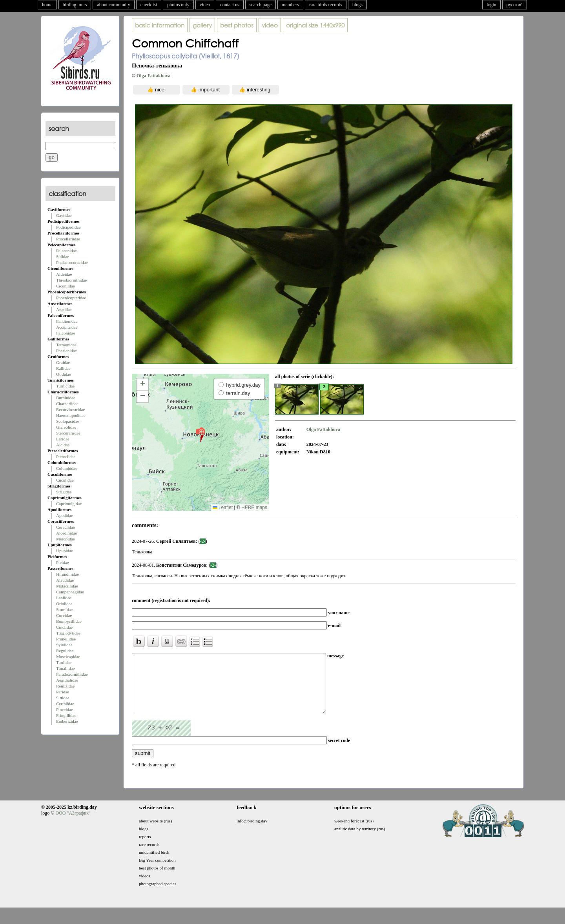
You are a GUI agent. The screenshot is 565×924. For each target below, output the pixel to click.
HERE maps (254, 507)
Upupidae (65, 551)
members (290, 5)
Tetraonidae (66, 345)
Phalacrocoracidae (72, 262)
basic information (160, 25)
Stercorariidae (68, 433)
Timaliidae (65, 668)
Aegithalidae (67, 680)
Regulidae (65, 651)
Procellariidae (68, 239)
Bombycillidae (69, 621)
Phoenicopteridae (71, 298)
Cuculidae (65, 480)
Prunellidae (66, 639)
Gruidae (63, 362)
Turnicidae (65, 386)
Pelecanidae (67, 251)
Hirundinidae (67, 574)
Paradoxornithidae (72, 674)
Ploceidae (65, 709)
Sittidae (63, 698)
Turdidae (64, 662)
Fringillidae (66, 715)
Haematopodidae (71, 415)
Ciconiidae (66, 286)
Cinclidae (64, 627)
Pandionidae (67, 321)
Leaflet (223, 507)
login (491, 5)
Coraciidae (66, 527)
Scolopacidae (68, 421)
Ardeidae (64, 274)
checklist (149, 5)
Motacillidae (67, 586)
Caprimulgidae (69, 504)
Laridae (63, 439)
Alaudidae (65, 580)
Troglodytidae (68, 633)
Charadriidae (67, 404)
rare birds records (326, 5)
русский (515, 5)
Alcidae (63, 445)
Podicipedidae (68, 227)
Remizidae (65, 686)
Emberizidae (67, 721)
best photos (237, 25)
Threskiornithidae (71, 280)
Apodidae (65, 515)
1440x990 (315, 25)
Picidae (62, 562)
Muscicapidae (68, 657)
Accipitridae (67, 327)
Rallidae (63, 368)
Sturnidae (64, 609)
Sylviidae (64, 645)
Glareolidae (66, 427)
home (47, 5)
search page (261, 5)
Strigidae (64, 492)
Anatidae (64, 309)
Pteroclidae (66, 457)
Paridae (63, 692)
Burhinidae (66, 398)
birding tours (75, 5)
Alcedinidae (67, 533)
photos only (178, 5)
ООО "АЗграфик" (73, 825)
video (205, 5)
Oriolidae (64, 604)
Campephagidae (70, 592)
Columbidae (67, 468)
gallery (202, 25)
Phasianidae (67, 351)
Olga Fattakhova (153, 76)
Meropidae (66, 539)
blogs (357, 5)
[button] (200, 435)
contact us (230, 5)
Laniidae (64, 598)
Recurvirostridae (70, 409)
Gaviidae (64, 215)
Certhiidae (65, 704)
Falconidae (66, 333)
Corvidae (64, 615)
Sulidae (63, 256)
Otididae (64, 374)
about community (113, 5)
